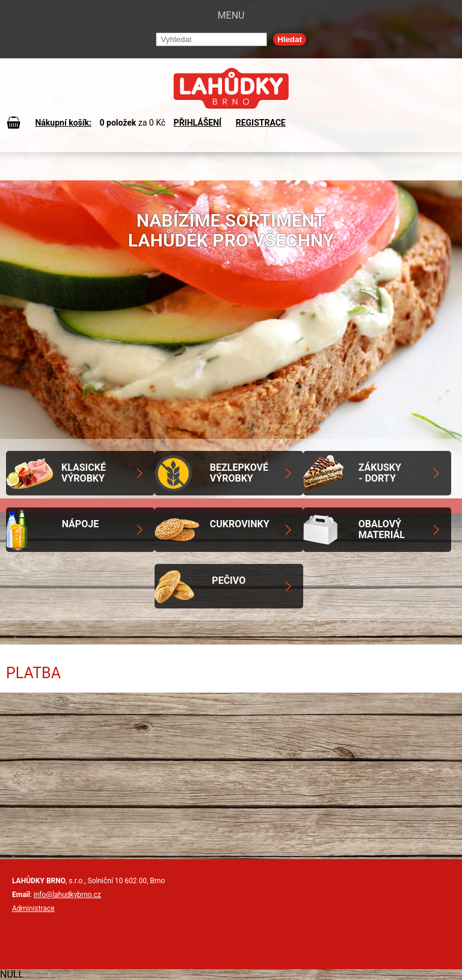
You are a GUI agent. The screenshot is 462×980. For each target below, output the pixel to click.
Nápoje (80, 524)
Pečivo (229, 580)
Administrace (33, 908)
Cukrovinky (240, 524)
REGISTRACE (261, 123)
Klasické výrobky (84, 473)
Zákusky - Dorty (380, 473)
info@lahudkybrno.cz (67, 895)
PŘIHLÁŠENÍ (198, 123)
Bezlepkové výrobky (239, 473)
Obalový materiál (382, 529)
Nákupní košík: (63, 123)
